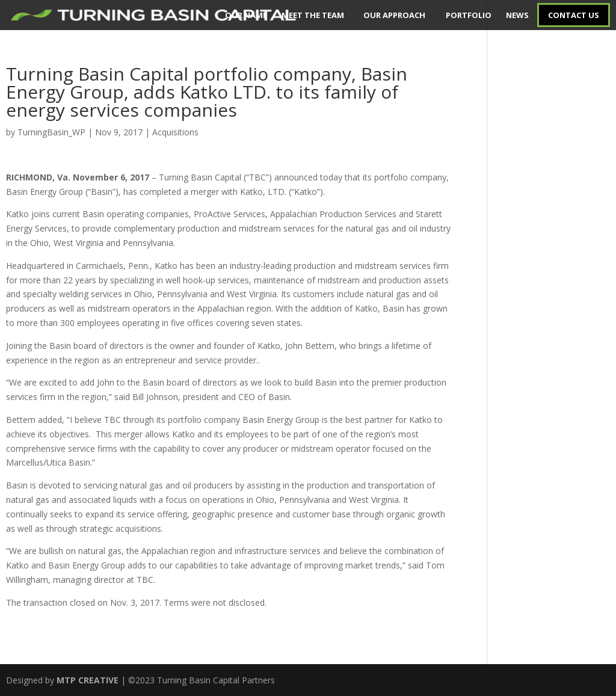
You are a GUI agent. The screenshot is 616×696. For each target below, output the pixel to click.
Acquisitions (175, 132)
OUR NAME (246, 15)
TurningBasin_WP (51, 132)
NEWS (517, 15)
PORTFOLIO (469, 15)
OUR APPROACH (394, 15)
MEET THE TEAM (313, 15)
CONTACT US (574, 15)
